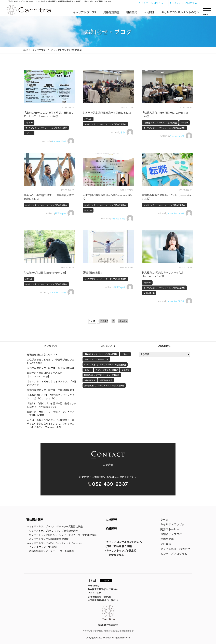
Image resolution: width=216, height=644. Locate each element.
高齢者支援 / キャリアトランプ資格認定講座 (104, 386)
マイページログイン (152, 3)
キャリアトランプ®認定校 (121, 551)
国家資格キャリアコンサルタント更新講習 (102, 375)
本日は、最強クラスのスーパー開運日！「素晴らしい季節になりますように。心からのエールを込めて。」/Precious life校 (51, 424)
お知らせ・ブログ (171, 535)
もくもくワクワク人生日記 (107, 370)
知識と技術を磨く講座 (119, 547)
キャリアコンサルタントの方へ (180, 12)
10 (115, 321)
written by (58, 141)
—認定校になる (117, 555)
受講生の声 (167, 539)
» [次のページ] (123, 321)
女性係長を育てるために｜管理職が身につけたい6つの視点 (51, 361)
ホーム (164, 520)
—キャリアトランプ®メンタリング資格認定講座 (54, 531)
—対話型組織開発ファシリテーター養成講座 (52, 551)
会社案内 (166, 544)
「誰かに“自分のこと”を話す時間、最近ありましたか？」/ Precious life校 (52, 405)
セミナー (29, 133)
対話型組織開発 (106, 380)
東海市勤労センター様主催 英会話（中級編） (52, 368)
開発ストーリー (170, 530)
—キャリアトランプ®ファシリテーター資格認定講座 (56, 527)
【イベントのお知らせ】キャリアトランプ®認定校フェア (51, 383)
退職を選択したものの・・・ (42, 355)
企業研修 (125, 370)
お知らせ (29, 123)
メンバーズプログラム (185, 3)
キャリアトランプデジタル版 (96, 360)
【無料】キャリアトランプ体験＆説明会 (160, 123)
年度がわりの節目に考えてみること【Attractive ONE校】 (46, 375)
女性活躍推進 (149, 293)
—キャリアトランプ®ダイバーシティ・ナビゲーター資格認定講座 (63, 535)
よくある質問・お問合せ (175, 549)
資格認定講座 (111, 12)
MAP (107, 581)
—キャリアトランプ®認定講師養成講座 (49, 539)
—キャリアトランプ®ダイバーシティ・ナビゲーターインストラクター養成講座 (56, 545)
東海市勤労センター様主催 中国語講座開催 (51, 390)
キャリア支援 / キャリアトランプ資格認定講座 (46, 128)
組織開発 (132, 12)
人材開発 (149, 12)
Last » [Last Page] (129, 321)
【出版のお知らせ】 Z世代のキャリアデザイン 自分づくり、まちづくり (51, 397)
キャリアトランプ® (85, 12)
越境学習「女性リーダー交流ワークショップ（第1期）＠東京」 (51, 414)
